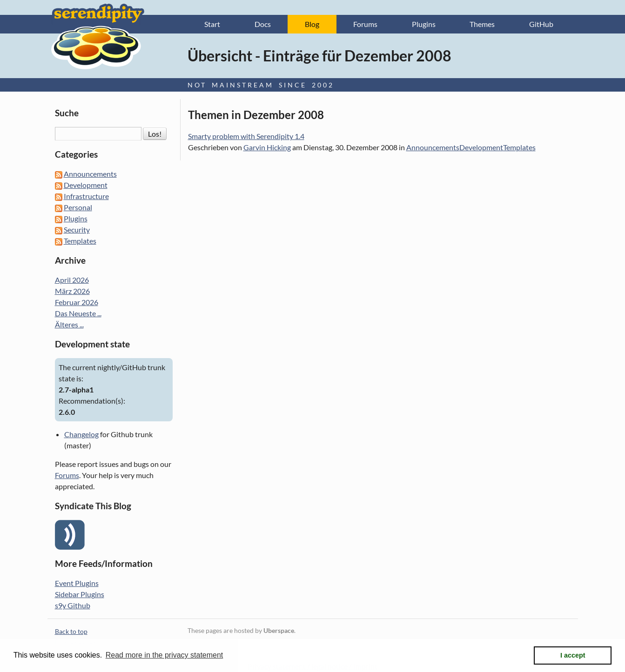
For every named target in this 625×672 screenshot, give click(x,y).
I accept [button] (573, 655)
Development (481, 147)
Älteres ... (69, 324)
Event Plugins (77, 583)
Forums (365, 24)
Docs (263, 24)
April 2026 (72, 280)
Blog (312, 24)
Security (77, 230)
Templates (519, 147)
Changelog (81, 434)
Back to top (71, 631)
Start (212, 24)
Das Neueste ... (78, 313)
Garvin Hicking (267, 147)
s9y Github (73, 605)
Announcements (433, 147)
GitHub (541, 24)
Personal (78, 207)
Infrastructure (86, 196)
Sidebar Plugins (80, 594)
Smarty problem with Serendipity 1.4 (246, 136)
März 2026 (72, 291)
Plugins (424, 24)
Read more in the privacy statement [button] (165, 655)
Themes (482, 24)
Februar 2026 (77, 302)
